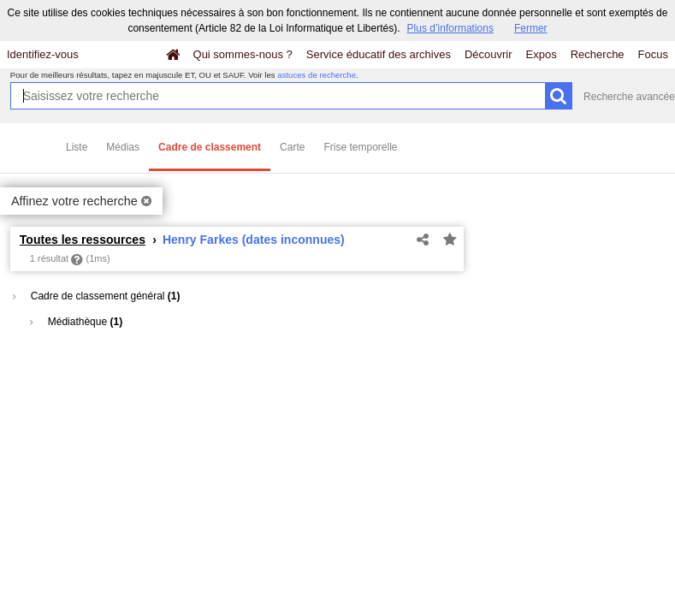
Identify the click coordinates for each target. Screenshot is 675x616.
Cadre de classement (210, 147)
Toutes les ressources (83, 240)
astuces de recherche (317, 75)
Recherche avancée (629, 97)
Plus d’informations (450, 28)
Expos (542, 54)
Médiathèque (76, 322)
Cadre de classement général (96, 296)
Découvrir (488, 54)
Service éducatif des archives (379, 54)
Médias (123, 147)
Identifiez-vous (43, 54)
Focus (653, 54)
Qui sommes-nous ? (243, 54)
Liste (77, 147)
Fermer (531, 28)
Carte (292, 147)
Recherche (598, 54)
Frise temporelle (360, 147)
